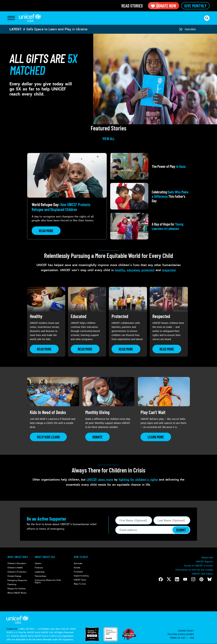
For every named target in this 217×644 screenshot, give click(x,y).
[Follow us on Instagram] (193, 579)
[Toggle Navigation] (11, 18)
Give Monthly (195, 6)
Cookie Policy (186, 631)
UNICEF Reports (204, 562)
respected (169, 270)
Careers (38, 563)
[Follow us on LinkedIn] (177, 579)
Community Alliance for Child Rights (48, 581)
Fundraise (78, 572)
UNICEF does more (100, 480)
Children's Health (15, 568)
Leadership (40, 572)
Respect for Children (17, 589)
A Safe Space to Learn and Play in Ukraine (55, 29)
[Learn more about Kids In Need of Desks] (48, 437)
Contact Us (12, 629)
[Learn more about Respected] (167, 349)
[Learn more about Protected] (126, 349)
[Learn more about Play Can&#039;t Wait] (156, 437)
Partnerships (41, 576)
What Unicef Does (18, 557)
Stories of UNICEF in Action (198, 566)
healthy (120, 270)
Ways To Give (80, 584)
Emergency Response (17, 580)
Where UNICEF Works (17, 593)
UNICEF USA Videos (202, 574)
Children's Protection (17, 572)
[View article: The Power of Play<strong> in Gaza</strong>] (150, 166)
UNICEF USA (30, 18)
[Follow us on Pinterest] (201, 579)
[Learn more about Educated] (85, 349)
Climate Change (14, 576)
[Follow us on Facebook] (161, 579)
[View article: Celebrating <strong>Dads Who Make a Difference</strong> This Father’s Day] (150, 196)
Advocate (78, 563)
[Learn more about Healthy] (44, 349)
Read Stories (132, 6)
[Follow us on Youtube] (185, 579)
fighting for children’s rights (138, 480)
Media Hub (207, 558)
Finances (39, 568)
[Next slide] (181, 29)
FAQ (192, 638)
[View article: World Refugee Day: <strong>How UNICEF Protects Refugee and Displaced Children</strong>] (67, 196)
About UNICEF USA (45, 557)
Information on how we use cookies (194, 570)
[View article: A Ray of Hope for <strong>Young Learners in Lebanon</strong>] (150, 226)
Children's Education (17, 563)
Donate (77, 568)
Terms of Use (177, 638)
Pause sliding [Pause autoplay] (190, 29)
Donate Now (164, 6)
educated (133, 270)
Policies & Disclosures (181, 634)
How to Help (81, 557)
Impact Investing (81, 576)
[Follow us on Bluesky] (210, 579)
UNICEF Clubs (80, 580)
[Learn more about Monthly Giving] (97, 437)
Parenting (12, 584)
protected (148, 270)
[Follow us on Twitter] (169, 579)
